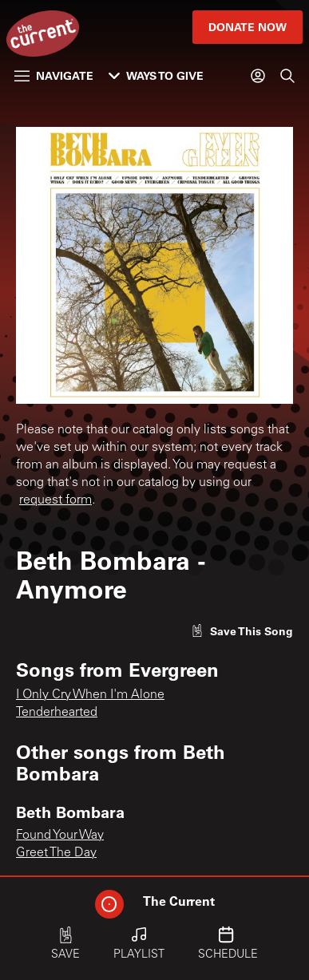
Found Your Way (60, 836)
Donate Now (248, 27)
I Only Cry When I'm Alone (90, 695)
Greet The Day (56, 853)
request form (55, 500)
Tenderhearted (57, 713)
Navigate (54, 75)
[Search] (287, 76)
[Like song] (242, 631)
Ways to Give (156, 75)
